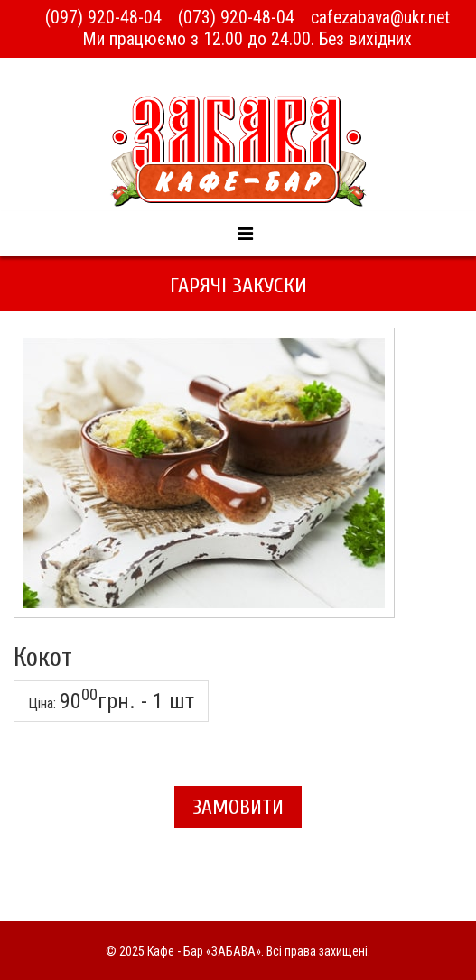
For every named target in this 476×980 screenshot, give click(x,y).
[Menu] (245, 234)
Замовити (238, 807)
